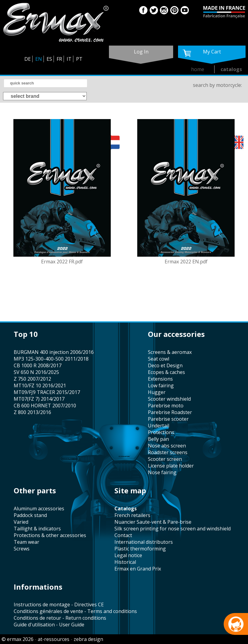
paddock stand (30, 515)
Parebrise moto (166, 406)
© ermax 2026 (17, 639)
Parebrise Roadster (170, 412)
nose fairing (162, 472)
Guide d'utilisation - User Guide (49, 625)
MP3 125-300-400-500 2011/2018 (51, 359)
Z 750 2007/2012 (32, 379)
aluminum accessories (39, 509)
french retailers (132, 515)
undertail (159, 426)
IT (69, 59)
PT (79, 59)
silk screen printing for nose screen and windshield (173, 529)
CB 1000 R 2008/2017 (38, 365)
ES (49, 59)
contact (123, 535)
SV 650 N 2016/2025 (36, 372)
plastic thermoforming (140, 549)
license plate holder (171, 466)
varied (21, 522)
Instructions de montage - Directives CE (59, 605)
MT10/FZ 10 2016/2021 (40, 385)
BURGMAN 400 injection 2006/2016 (54, 352)
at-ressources (54, 639)
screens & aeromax (170, 352)
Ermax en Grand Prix (138, 569)
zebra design (88, 639)
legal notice (128, 555)
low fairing (161, 385)
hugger (157, 392)
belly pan (158, 439)
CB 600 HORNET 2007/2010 (45, 406)
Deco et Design (165, 365)
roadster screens (168, 452)
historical (125, 562)
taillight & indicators (37, 529)
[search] (45, 83)
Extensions (160, 379)
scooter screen (165, 459)
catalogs (231, 69)
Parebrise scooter (168, 419)
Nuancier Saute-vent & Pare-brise (153, 522)
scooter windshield (169, 399)
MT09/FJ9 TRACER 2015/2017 (47, 392)
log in (141, 52)
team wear (26, 542)
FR (59, 59)
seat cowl (159, 359)
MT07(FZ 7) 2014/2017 (39, 399)
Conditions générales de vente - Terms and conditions (75, 611)
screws (22, 549)
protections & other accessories (50, 535)
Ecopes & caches (166, 372)
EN (39, 59)
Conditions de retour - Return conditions (60, 618)
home (198, 69)
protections (161, 432)
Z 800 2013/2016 (32, 412)
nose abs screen (167, 446)
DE (28, 59)
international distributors (144, 542)
